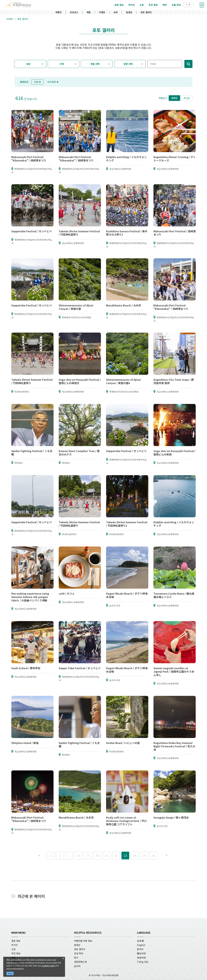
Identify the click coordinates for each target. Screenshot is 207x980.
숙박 (116, 12)
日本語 (140, 941)
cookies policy (49, 966)
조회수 (174, 98)
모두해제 (53, 82)
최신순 (187, 98)
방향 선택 (128, 64)
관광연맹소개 (80, 962)
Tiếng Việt (143, 962)
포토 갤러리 (146, 12)
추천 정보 (16, 953)
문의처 (77, 966)
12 (116, 855)
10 (97, 855)
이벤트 (102, 12)
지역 (62, 64)
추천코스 (74, 12)
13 (125, 855)
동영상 (129, 12)
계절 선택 (95, 64)
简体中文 (142, 958)
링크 (76, 958)
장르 (28, 64)
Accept (10, 973)
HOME (10, 19)
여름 (37, 82)
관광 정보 (16, 941)
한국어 (140, 949)
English (141, 945)
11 (107, 855)
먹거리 (14, 945)
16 (153, 855)
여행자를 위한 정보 (83, 941)
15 (144, 855)
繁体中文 (142, 953)
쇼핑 (13, 949)
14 (135, 855)
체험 (89, 12)
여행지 (58, 12)
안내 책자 (79, 953)
